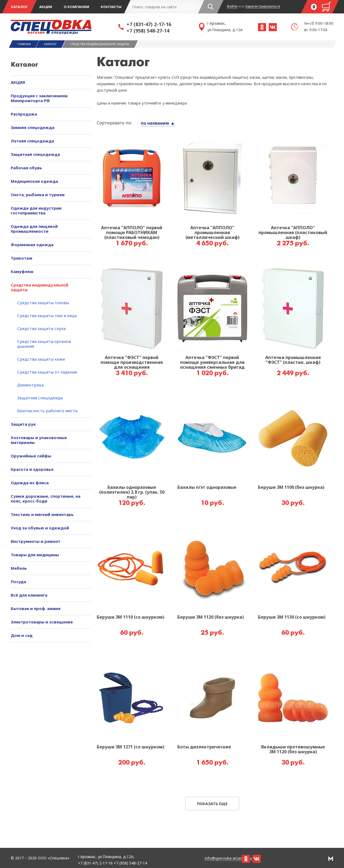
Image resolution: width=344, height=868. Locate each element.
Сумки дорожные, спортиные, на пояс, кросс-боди (46, 498)
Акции (46, 7)
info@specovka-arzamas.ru (228, 858)
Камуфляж (22, 271)
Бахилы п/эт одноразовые (207, 487)
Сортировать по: (114, 123)
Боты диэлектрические (204, 747)
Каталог (19, 7)
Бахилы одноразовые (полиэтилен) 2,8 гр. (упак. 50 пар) (132, 492)
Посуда (18, 582)
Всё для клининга (29, 595)
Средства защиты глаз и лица (47, 315)
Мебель (19, 568)
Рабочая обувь (26, 168)
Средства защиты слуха (41, 328)
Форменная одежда (32, 245)
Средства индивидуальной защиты (40, 287)
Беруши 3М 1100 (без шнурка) (291, 487)
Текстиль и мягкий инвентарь (42, 514)
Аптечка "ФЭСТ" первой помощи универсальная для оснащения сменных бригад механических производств (212, 363)
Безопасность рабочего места (47, 411)
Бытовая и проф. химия (36, 608)
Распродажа (24, 114)
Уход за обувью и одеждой (40, 528)
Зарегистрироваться (263, 6)
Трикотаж (22, 258)
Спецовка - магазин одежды (64, 27)
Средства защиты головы (43, 303)
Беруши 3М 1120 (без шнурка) (211, 617)
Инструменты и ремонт (35, 541)
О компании (76, 7)
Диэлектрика (30, 385)
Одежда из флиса (30, 483)
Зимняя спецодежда (33, 127)
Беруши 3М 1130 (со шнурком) (292, 617)
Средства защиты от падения (47, 372)
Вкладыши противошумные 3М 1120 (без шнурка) (293, 749)
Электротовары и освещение (42, 622)
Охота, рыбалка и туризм (38, 195)
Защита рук (23, 424)
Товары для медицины (35, 555)
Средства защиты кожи (41, 359)
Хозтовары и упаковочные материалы (39, 440)
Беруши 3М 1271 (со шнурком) (130, 747)
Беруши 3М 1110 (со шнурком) (130, 617)
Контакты (111, 7)
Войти (232, 6)
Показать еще (212, 804)
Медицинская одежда (34, 181)
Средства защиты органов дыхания (44, 344)
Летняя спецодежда (32, 141)
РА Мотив (331, 859)
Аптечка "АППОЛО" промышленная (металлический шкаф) (212, 233)
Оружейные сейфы (31, 456)
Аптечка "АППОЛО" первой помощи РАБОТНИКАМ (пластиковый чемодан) (132, 233)
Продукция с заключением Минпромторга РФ (39, 98)
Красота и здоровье (32, 469)
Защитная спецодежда (35, 154)
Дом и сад (22, 635)
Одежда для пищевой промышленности (34, 229)
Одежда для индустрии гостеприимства (36, 210)
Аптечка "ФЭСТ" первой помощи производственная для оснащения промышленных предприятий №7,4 (132, 363)
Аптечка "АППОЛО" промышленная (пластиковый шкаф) (293, 233)
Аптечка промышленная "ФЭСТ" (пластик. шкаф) (293, 360)
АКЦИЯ (18, 82)
